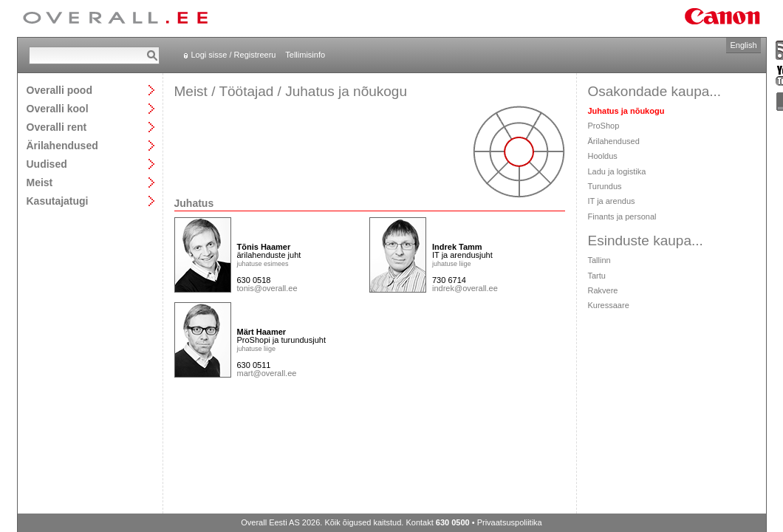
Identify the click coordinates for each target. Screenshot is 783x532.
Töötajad (246, 91)
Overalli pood (59, 90)
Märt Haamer (262, 332)
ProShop (604, 126)
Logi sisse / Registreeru (234, 55)
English (743, 45)
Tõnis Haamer (264, 247)
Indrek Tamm (457, 247)
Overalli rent (57, 127)
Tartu (597, 276)
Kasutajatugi (58, 201)
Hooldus (603, 156)
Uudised (47, 164)
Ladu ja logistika (617, 171)
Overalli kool (58, 108)
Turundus (605, 186)
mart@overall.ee (267, 373)
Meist (40, 182)
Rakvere (603, 290)
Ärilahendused (62, 145)
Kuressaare (609, 305)
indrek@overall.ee (465, 288)
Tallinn (599, 260)
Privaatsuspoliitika (510, 522)
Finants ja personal (622, 216)
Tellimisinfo (305, 55)
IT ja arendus (612, 201)
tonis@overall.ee (267, 288)
